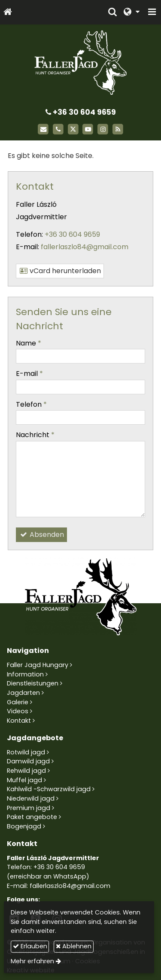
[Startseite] (8, 12)
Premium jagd (29, 808)
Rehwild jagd (26, 771)
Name (29, 343)
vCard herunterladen (60, 271)
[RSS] (118, 130)
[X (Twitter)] (73, 130)
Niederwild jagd (31, 798)
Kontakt (19, 721)
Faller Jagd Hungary (38, 665)
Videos (18, 711)
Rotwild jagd (26, 752)
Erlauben (30, 946)
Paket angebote (32, 817)
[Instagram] (103, 130)
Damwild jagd (28, 761)
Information (25, 674)
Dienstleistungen (33, 683)
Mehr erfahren (32, 961)
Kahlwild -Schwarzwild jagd (49, 789)
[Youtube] (88, 130)
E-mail (29, 374)
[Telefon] (58, 130)
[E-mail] (43, 130)
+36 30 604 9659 (81, 112)
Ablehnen (74, 946)
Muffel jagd (24, 780)
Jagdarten (23, 693)
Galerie (18, 702)
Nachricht (35, 435)
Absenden (41, 535)
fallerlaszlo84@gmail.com (85, 247)
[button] (152, 12)
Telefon (31, 404)
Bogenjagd (24, 826)
